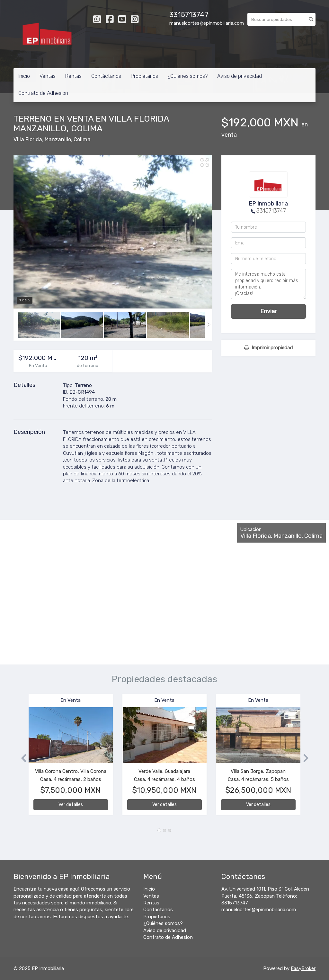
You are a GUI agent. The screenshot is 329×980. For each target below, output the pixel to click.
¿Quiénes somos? (188, 76)
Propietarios (144, 76)
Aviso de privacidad (240, 76)
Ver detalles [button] (71, 805)
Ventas (48, 76)
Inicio (24, 76)
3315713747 (189, 15)
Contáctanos (106, 76)
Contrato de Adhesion (43, 93)
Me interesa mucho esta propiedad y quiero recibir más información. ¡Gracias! (268, 284)
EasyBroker (303, 968)
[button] (21, 758)
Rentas (73, 76)
